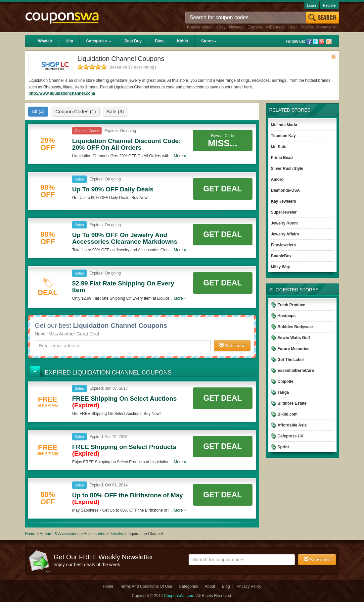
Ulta (69, 41)
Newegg (236, 27)
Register (330, 5)
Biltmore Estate (292, 403)
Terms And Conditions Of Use (146, 586)
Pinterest (322, 42)
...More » (178, 156)
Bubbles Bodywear (296, 327)
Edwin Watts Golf (294, 338)
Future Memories (294, 349)
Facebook (309, 42)
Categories (99, 41)
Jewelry (116, 534)
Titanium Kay (283, 136)
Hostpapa (287, 316)
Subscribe (232, 346)
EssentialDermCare (296, 371)
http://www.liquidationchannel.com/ (62, 93)
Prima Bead (282, 158)
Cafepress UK (291, 436)
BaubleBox (281, 256)
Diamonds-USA (285, 190)
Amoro (277, 179)
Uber (292, 27)
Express (255, 27)
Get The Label (291, 360)
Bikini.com (288, 414)
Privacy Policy (249, 586)
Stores (209, 41)
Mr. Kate (279, 147)
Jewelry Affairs (285, 234)
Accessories (94, 534)
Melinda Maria (284, 125)
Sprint (283, 447)
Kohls (182, 41)
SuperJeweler (284, 212)
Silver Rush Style (287, 169)
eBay (221, 27)
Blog (159, 41)
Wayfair (45, 41)
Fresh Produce (292, 305)
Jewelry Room (284, 223)
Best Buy (133, 41)
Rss (329, 42)
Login (312, 5)
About (210, 586)
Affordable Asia (292, 425)
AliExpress (275, 27)
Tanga (283, 392)
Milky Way (281, 267)
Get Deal (222, 189)
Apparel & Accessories (60, 534)
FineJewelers (283, 245)
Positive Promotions (318, 27)
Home (30, 534)
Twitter (315, 42)
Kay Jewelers (284, 201)
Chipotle (286, 381)
